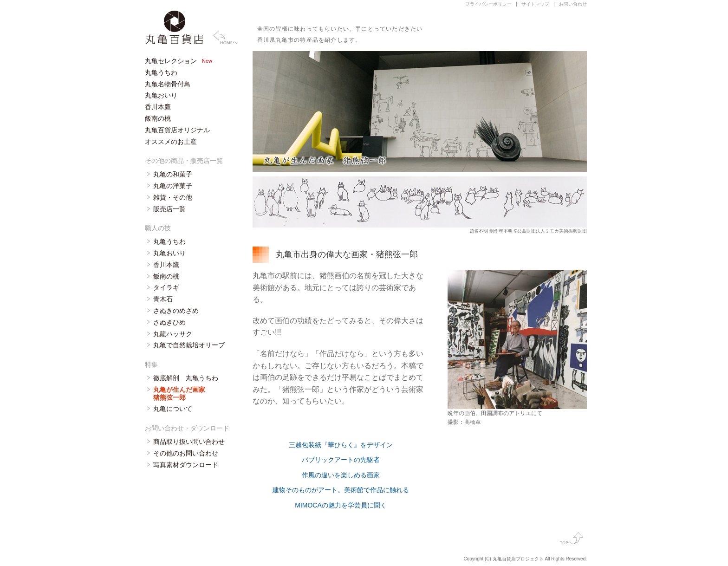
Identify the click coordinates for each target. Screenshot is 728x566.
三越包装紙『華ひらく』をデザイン (341, 445)
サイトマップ (535, 4)
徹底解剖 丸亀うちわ (186, 378)
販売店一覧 (169, 209)
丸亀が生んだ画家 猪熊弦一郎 (179, 394)
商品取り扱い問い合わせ (189, 442)
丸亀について (173, 409)
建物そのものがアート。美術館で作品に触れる (341, 490)
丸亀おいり (161, 95)
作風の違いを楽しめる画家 (341, 475)
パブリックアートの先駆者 (341, 460)
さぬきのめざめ (176, 311)
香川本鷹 (158, 107)
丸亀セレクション (171, 61)
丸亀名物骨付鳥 (168, 84)
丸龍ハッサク (173, 334)
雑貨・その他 (173, 197)
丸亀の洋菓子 (173, 186)
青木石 (163, 299)
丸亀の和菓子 (173, 174)
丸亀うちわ (161, 72)
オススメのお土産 (171, 142)
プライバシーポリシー (488, 4)
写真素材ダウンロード (186, 465)
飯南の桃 (158, 118)
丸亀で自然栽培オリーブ (189, 345)
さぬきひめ (169, 322)
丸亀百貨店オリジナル (177, 130)
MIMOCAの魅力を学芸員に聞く (341, 505)
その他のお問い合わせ (186, 453)
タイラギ (166, 287)
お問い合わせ (573, 4)
